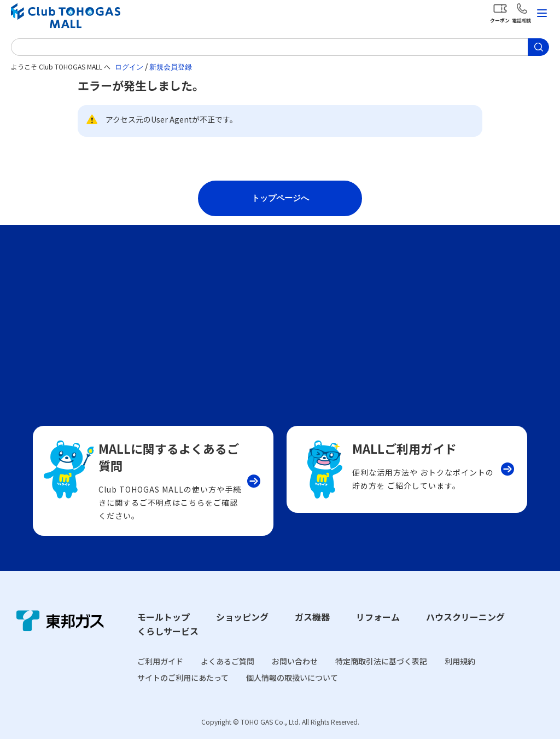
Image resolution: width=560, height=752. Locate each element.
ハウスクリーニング (465, 630)
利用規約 (460, 674)
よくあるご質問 (227, 674)
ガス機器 (312, 630)
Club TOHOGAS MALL (66, 16)
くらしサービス (168, 644)
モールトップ (164, 630)
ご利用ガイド (160, 674)
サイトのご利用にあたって (183, 691)
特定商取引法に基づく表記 (381, 674)
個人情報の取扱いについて (292, 691)
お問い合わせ (295, 674)
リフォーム (378, 630)
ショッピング (242, 630)
